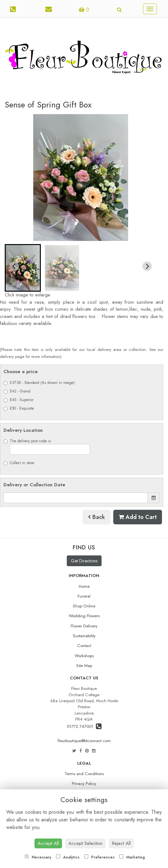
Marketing (132, 857)
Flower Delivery (84, 626)
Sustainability (84, 636)
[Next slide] (147, 266)
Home (84, 586)
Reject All (121, 843)
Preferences (99, 857)
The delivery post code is (47, 446)
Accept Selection (85, 843)
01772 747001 (84, 726)
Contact (84, 646)
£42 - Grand (17, 391)
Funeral (84, 596)
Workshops (84, 656)
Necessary (38, 857)
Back (96, 517)
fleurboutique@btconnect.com (84, 741)
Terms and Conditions (84, 774)
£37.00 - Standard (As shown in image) (39, 383)
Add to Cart (138, 517)
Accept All (48, 843)
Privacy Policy (84, 784)
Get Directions (84, 561)
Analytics (68, 857)
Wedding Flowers (84, 616)
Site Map (84, 666)
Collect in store (19, 463)
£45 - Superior (19, 400)
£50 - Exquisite (19, 408)
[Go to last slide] (14, 266)
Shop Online (84, 606)
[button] (23, 268)
